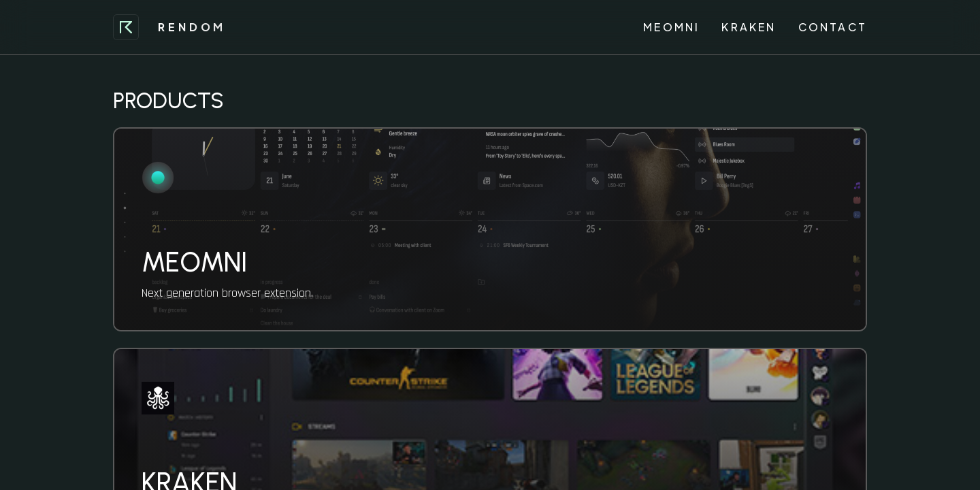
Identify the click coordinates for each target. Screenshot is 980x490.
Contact (833, 27)
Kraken (749, 27)
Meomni (671, 27)
